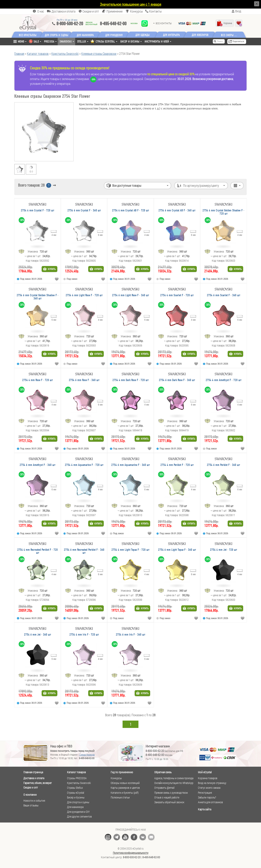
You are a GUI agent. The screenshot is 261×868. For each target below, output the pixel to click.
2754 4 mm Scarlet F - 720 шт (177, 295)
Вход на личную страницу (212, 783)
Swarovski (66, 41)
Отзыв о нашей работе (167, 797)
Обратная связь (163, 772)
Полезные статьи (120, 797)
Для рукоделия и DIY (78, 812)
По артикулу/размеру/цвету (201, 185)
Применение (115, 11)
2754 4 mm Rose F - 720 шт (37, 380)
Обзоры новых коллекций (125, 783)
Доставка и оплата (34, 778)
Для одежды (143, 35)
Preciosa (49, 41)
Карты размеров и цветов (125, 788)
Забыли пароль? (207, 797)
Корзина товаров (208, 778)
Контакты (155, 11)
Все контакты (164, 23)
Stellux (82, 41)
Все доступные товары (127, 185)
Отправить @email (164, 788)
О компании (30, 795)
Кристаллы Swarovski (79, 783)
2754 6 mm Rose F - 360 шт (84, 380)
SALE (36, 41)
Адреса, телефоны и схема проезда (174, 778)
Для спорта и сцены (78, 802)
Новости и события (34, 801)
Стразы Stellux (75, 788)
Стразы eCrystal (76, 793)
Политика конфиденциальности (131, 853)
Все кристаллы (28, 35)
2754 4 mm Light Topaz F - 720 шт (130, 550)
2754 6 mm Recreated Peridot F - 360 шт (84, 551)
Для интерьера (172, 35)
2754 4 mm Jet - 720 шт (224, 550)
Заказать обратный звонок (169, 802)
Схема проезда (87, 755)
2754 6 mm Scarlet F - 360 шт (224, 295)
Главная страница (33, 772)
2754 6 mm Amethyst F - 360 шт (37, 465)
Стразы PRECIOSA (77, 778)
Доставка (63, 11)
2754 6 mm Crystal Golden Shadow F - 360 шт (38, 297)
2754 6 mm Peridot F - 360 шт (223, 465)
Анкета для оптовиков (210, 802)
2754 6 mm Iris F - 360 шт (130, 635)
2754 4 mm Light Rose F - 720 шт (84, 295)
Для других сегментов (79, 817)
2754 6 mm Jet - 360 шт (37, 635)
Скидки (91, 11)
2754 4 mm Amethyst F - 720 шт (224, 380)
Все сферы (228, 35)
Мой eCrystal (205, 772)
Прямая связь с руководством (171, 793)
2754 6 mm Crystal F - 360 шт (84, 210)
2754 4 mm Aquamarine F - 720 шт (84, 465)
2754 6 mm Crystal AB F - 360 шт (177, 210)
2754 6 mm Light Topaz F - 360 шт (177, 550)
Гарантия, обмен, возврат (38, 783)
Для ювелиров (201, 35)
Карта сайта (205, 809)
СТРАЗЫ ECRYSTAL (105, 41)
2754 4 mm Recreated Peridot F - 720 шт (37, 551)
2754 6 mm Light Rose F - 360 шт (130, 295)
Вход (238, 11)
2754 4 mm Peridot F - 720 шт (177, 465)
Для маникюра (85, 35)
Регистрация (205, 793)
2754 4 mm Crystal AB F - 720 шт (130, 210)
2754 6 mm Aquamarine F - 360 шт (130, 465)
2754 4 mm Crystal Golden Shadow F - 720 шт (223, 212)
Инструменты (157, 41)
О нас (41, 11)
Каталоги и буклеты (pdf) (125, 793)
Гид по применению (122, 772)
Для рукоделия (114, 35)
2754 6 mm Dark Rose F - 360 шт (177, 380)
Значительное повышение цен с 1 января (131, 4)
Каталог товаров (76, 772)
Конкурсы (136, 11)
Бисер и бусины (130, 41)
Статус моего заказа (209, 788)
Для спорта (57, 35)
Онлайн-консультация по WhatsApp (174, 783)
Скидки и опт (31, 787)
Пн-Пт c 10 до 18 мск (67, 20)
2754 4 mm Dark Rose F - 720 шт (130, 380)
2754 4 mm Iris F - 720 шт (84, 635)
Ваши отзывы (31, 805)
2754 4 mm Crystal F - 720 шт (37, 210)
